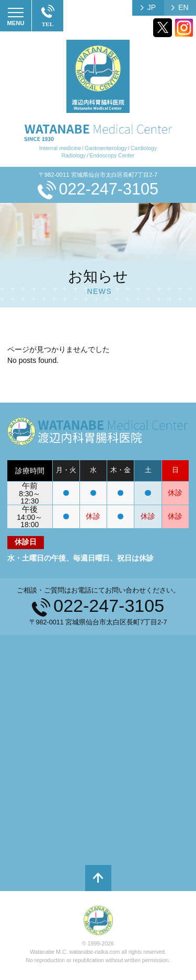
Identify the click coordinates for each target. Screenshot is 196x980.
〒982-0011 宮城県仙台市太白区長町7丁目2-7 (98, 175)
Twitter (163, 28)
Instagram (184, 28)
